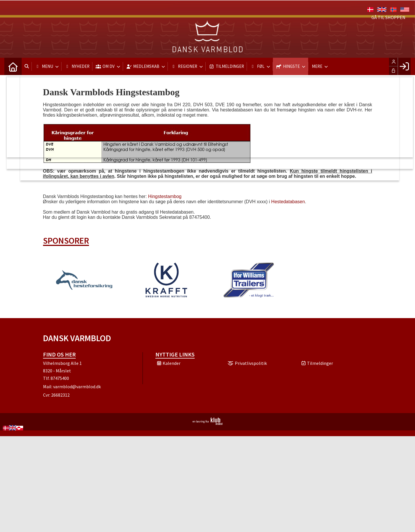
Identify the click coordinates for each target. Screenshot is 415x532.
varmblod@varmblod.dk (77, 387)
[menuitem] (13, 66)
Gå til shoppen (388, 17)
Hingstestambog (165, 196)
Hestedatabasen (288, 202)
